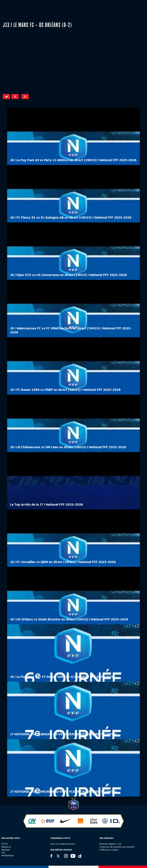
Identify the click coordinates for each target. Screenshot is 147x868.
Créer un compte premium (63, 844)
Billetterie (6, 847)
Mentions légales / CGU (110, 844)
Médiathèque (8, 856)
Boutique (6, 850)
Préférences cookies (109, 850)
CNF (3, 853)
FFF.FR (5, 844)
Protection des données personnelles (117, 847)
